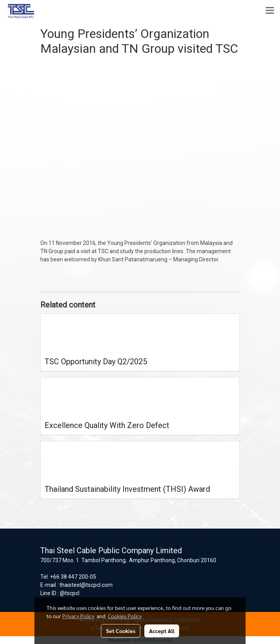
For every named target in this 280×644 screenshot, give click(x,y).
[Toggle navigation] (270, 11)
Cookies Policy (125, 616)
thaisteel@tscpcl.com (86, 585)
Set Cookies (121, 631)
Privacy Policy (78, 616)
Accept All (162, 631)
